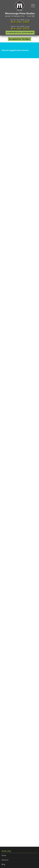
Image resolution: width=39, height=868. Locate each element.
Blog (3, 864)
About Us (5, 860)
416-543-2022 (20, 22)
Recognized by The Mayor (19, 39)
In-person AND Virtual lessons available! (20, 33)
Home (4, 855)
